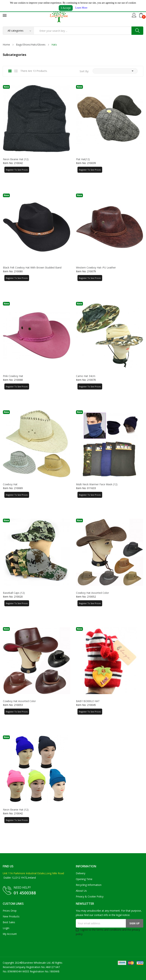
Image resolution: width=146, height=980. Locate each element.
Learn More (81, 8)
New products (11, 916)
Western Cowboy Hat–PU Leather (96, 268)
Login (6, 928)
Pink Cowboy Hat (13, 376)
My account (10, 934)
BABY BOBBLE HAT (88, 701)
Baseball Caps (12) (14, 593)
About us (81, 891)
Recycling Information (89, 885)
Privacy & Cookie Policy (90, 896)
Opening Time (84, 879)
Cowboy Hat (10, 484)
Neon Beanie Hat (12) (16, 159)
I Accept (66, 8)
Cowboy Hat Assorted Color (92, 593)
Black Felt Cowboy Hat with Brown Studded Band (32, 268)
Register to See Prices (17, 170)
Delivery (81, 873)
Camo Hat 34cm (86, 376)
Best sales (9, 922)
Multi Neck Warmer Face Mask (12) (97, 484)
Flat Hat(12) (83, 159)
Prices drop (10, 911)
